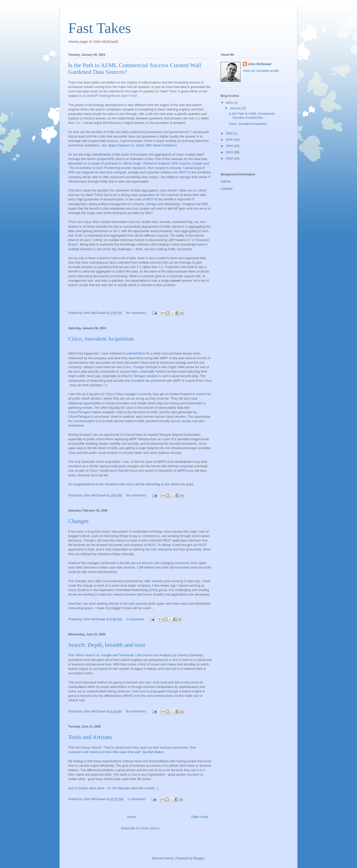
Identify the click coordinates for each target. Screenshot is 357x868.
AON (153, 590)
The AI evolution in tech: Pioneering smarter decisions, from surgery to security (125, 168)
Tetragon (140, 376)
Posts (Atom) (150, 828)
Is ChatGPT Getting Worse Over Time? (110, 96)
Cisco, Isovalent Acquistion (101, 339)
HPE (111, 159)
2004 (230, 146)
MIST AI (185, 172)
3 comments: (136, 619)
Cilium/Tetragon (79, 412)
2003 (230, 152)
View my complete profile (261, 71)
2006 (230, 133)
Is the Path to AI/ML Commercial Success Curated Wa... (252, 116)
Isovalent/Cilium (134, 353)
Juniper (102, 159)
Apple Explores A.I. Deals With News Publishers (142, 145)
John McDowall (260, 64)
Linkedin (227, 189)
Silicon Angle (132, 163)
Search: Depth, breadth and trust (107, 645)
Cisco (127, 367)
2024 (230, 103)
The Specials (121, 788)
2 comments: (137, 799)
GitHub (226, 181)
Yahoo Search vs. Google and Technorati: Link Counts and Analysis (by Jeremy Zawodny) (139, 655)
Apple (160, 141)
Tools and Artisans (90, 737)
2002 (230, 158)
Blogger (199, 858)
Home (132, 817)
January (236, 108)
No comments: (137, 313)
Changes (78, 521)
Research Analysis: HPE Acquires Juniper (173, 163)
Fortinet (161, 371)
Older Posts (200, 817)
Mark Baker (155, 752)
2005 (230, 140)
